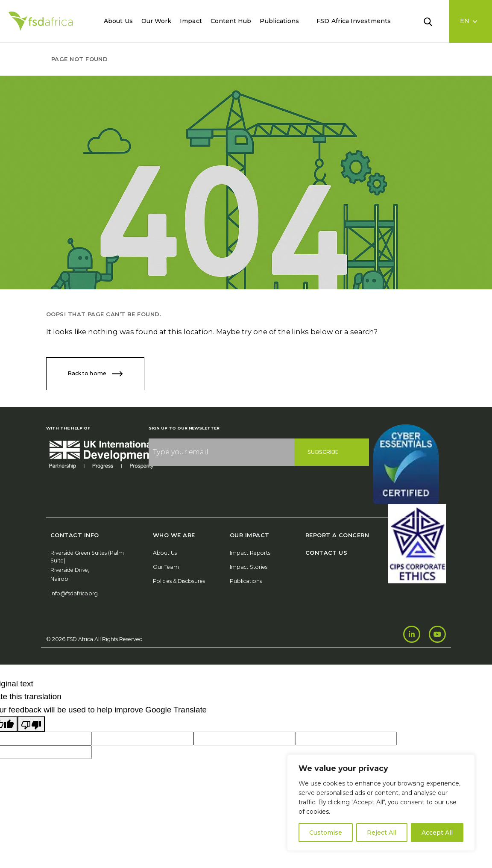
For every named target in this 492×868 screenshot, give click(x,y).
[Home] (41, 21)
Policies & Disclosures (179, 581)
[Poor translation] (31, 724)
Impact (191, 21)
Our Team (166, 567)
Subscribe (323, 452)
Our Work (157, 21)
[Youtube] (437, 634)
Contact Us (327, 553)
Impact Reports (250, 553)
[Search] (433, 21)
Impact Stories (249, 567)
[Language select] (471, 21)
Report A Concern (337, 535)
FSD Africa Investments (354, 21)
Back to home (95, 374)
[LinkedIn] (412, 634)
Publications (279, 21)
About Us (118, 21)
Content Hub (231, 21)
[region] (381, 803)
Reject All (382, 833)
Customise (326, 833)
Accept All (437, 833)
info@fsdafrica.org (74, 593)
